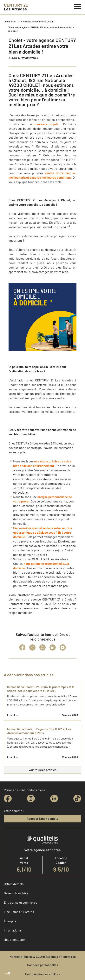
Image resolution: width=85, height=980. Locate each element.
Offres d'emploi (14, 884)
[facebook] (8, 798)
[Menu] (78, 6)
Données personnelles (43, 965)
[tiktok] (77, 798)
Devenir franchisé (16, 893)
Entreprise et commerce (21, 902)
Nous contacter (14, 939)
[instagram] (31, 798)
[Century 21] (16, 7)
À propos (10, 921)
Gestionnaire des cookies (42, 974)
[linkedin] (54, 798)
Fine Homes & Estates (19, 912)
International (13, 930)
